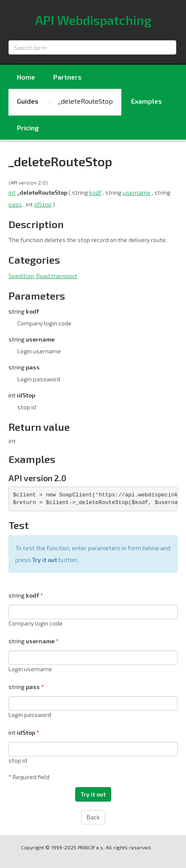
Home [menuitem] (26, 77)
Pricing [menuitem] (28, 128)
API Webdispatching (93, 20)
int (12, 192)
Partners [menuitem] (67, 77)
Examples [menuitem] (146, 101)
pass (15, 204)
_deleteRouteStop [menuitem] (85, 101)
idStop (43, 204)
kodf (95, 192)
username (137, 192)
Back (93, 817)
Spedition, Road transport (43, 276)
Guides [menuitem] (28, 101)
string (24, 595)
